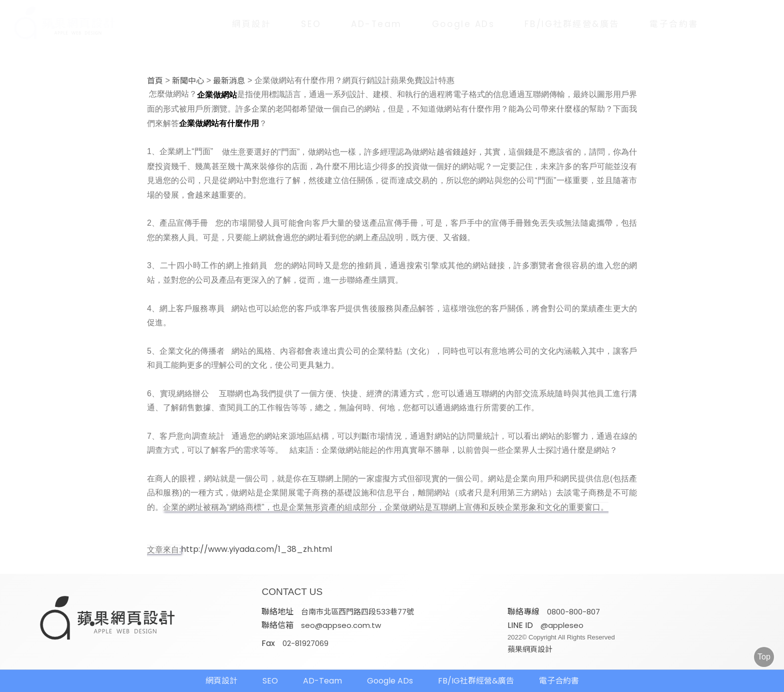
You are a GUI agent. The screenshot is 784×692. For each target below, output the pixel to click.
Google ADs (463, 24)
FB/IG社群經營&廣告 (572, 24)
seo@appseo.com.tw (341, 625)
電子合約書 (674, 24)
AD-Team (376, 24)
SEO (311, 24)
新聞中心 (188, 81)
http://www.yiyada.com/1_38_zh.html (256, 549)
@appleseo (562, 625)
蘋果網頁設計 (530, 649)
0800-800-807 (573, 612)
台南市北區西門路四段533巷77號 (357, 612)
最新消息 (229, 81)
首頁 (155, 81)
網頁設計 (251, 24)
